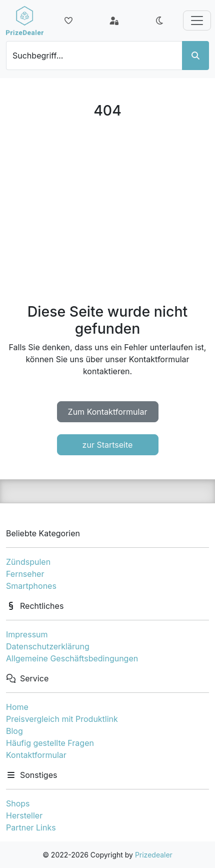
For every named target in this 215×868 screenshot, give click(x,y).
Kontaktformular (36, 755)
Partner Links (31, 827)
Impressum (27, 634)
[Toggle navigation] (197, 21)
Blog (14, 731)
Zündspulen (28, 562)
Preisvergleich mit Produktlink (62, 719)
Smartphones (31, 586)
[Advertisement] (107, 211)
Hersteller (24, 815)
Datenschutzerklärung (48, 646)
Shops (18, 803)
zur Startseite (108, 445)
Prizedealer (154, 855)
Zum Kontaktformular (108, 412)
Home (17, 707)
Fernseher (25, 574)
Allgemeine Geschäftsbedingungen (72, 658)
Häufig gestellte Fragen (50, 743)
